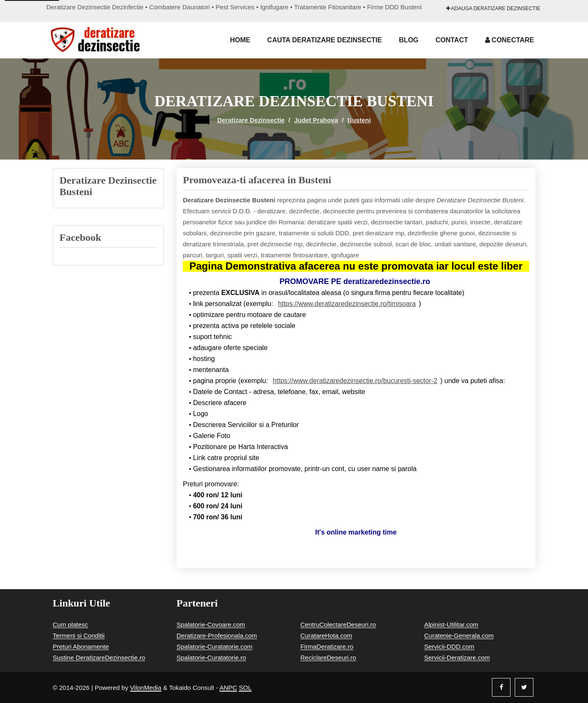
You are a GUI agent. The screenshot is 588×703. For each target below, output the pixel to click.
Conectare (510, 40)
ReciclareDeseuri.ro (329, 658)
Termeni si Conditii (79, 635)
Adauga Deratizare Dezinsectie (493, 8)
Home (240, 40)
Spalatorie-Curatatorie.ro (211, 658)
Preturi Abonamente (81, 646)
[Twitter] (524, 687)
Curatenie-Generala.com (459, 635)
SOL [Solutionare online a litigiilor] (245, 688)
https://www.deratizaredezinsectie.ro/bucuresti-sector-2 (355, 381)
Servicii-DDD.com (449, 646)
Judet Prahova (316, 120)
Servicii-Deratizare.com (457, 658)
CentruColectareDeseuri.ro (338, 624)
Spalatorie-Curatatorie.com (214, 646)
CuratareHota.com (327, 635)
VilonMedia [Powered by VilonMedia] (146, 688)
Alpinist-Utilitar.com (451, 624)
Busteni (359, 120)
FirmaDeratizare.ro (327, 646)
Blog (409, 40)
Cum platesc (70, 624)
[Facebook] (501, 687)
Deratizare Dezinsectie (251, 120)
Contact (452, 40)
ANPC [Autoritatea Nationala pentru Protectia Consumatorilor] (228, 688)
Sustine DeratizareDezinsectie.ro (99, 658)
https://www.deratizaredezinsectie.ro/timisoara (347, 304)
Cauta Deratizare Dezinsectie (324, 40)
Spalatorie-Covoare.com (211, 624)
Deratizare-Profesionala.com (217, 635)
